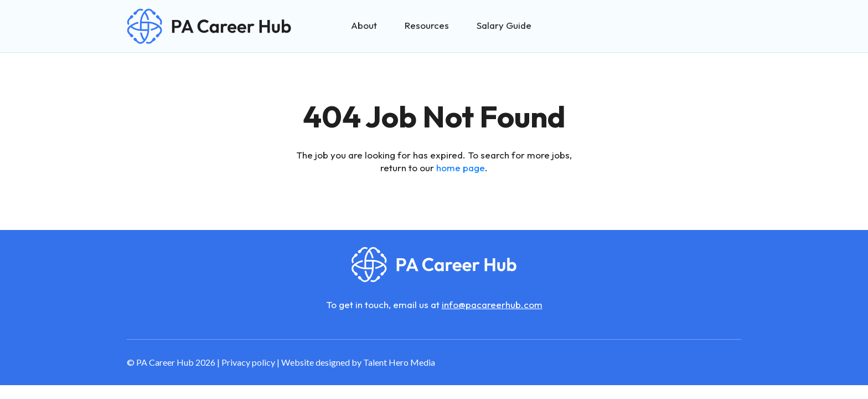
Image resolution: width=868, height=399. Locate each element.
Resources (427, 25)
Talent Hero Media (399, 362)
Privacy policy (248, 362)
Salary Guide (504, 25)
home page (461, 168)
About (364, 25)
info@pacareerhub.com (492, 305)
